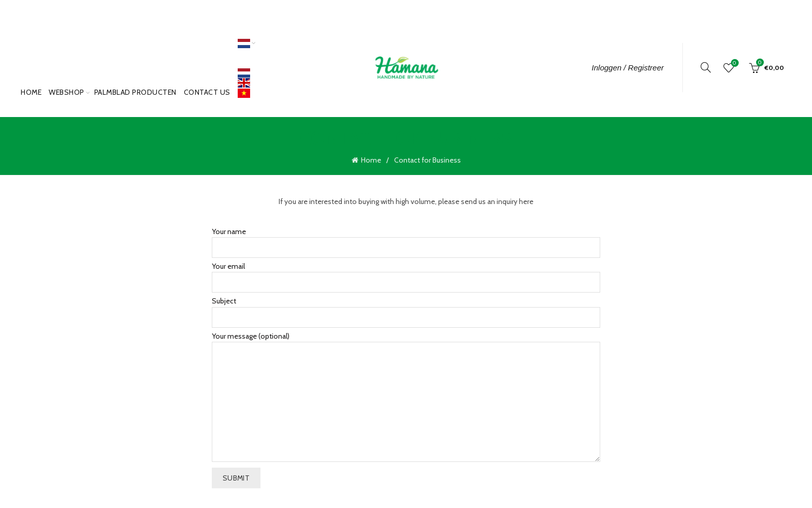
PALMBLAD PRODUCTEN (135, 92)
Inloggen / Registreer (628, 68)
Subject (406, 307)
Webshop (67, 92)
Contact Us (207, 92)
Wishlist (734, 63)
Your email (406, 273)
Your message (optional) (406, 396)
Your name (406, 237)
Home (31, 92)
